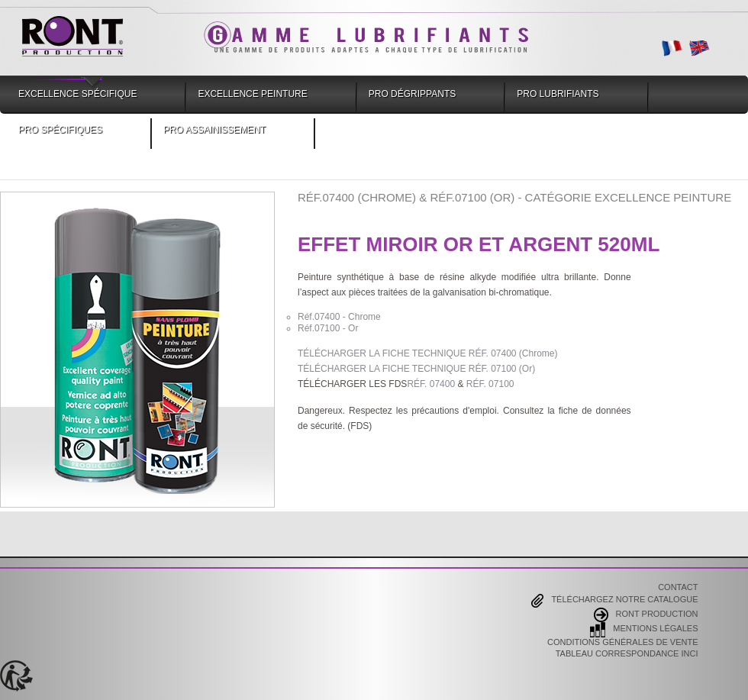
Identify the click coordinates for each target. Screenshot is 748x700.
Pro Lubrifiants (558, 94)
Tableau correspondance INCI (627, 654)
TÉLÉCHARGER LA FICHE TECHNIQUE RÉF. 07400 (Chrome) (428, 353)
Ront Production (646, 615)
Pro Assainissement (214, 130)
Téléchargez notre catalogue (614, 601)
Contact (678, 588)
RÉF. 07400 (431, 384)
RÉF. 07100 (490, 384)
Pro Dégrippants (412, 94)
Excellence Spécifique (77, 94)
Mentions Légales (644, 630)
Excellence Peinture (252, 94)
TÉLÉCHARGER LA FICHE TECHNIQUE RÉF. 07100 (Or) (416, 369)
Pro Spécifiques (60, 130)
